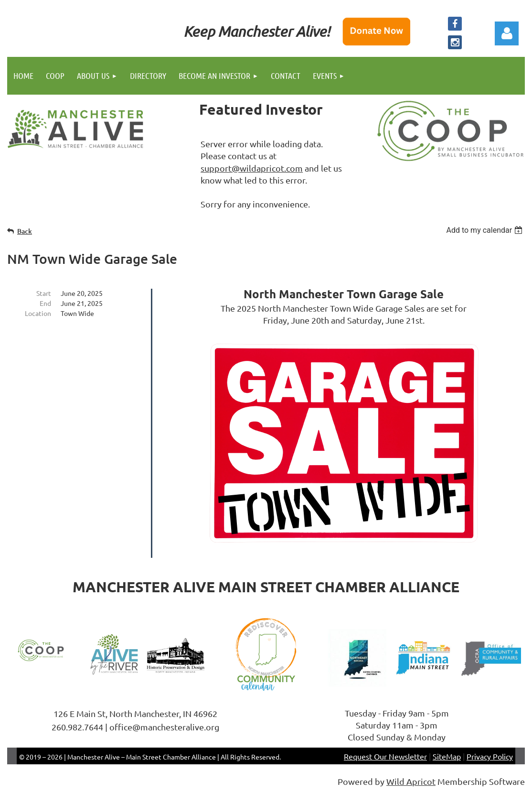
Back (25, 231)
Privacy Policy (490, 756)
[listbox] (485, 230)
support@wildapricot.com (252, 168)
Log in (507, 33)
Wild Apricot (411, 781)
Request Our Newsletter (385, 756)
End (45, 303)
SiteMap (447, 756)
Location (38, 313)
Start (44, 293)
